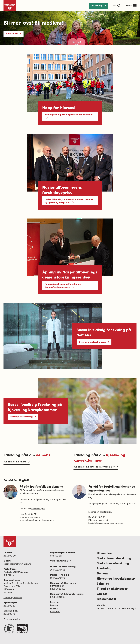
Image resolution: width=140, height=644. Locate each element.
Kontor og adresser (13, 598)
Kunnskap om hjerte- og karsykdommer (96, 467)
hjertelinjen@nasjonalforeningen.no (106, 523)
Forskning (104, 569)
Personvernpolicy (12, 619)
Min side (101, 605)
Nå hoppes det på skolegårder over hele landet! (69, 116)
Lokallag (103, 584)
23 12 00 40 (31, 514)
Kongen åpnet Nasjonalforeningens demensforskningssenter (63, 285)
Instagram (55, 611)
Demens (103, 574)
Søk (114, 6)
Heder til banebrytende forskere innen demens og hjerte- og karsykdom (69, 201)
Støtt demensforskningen (94, 342)
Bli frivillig (99, 6)
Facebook (55, 602)
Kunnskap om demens (17, 462)
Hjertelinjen (106, 512)
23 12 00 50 (99, 517)
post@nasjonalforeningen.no (17, 564)
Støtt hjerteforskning (23, 417)
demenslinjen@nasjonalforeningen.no (38, 520)
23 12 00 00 (10, 556)
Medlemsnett (107, 599)
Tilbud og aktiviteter (112, 589)
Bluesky (54, 605)
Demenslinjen (38, 509)
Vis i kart (8, 592)
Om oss (102, 594)
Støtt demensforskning (114, 558)
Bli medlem (14, 34)
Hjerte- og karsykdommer (116, 579)
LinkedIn (54, 608)
